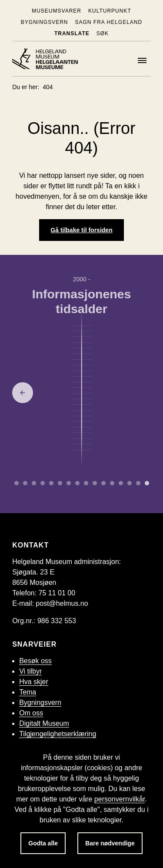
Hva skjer (34, 682)
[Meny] (142, 60)
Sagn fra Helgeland (108, 22)
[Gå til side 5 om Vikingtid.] (60, 483)
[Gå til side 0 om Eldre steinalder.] (17, 483)
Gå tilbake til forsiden (81, 230)
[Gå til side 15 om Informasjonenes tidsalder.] (147, 483)
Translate (72, 33)
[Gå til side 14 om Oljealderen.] (138, 483)
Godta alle (43, 843)
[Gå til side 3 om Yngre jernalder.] (43, 483)
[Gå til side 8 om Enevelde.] (86, 483)
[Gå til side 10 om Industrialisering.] (103, 483)
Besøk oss (35, 661)
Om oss (31, 713)
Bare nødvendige (110, 843)
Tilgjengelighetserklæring (58, 734)
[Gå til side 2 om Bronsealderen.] (34, 483)
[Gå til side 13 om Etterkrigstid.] (130, 483)
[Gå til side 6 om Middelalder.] (69, 483)
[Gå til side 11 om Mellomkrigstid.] (112, 483)
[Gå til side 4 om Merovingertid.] (51, 483)
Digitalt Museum (44, 723)
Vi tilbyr (30, 671)
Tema (28, 692)
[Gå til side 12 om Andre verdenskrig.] (121, 483)
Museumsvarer (57, 11)
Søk (103, 33)
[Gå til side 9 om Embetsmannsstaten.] (95, 483)
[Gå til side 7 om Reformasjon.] (77, 483)
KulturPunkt (110, 11)
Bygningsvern (45, 22)
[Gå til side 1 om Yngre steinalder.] (25, 483)
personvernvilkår (120, 799)
